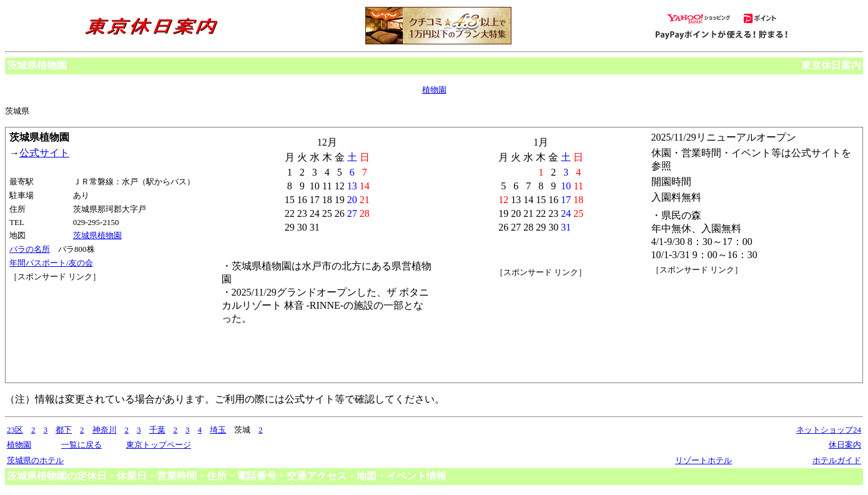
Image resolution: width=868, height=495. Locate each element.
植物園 (434, 90)
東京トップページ (159, 445)
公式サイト (44, 153)
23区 (15, 430)
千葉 (157, 430)
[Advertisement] (66, 329)
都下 (64, 430)
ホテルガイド (837, 460)
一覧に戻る (81, 445)
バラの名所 (30, 249)
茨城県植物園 (97, 235)
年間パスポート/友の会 (51, 263)
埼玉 (218, 430)
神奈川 (105, 430)
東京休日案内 (831, 65)
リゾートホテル (703, 460)
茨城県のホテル (35, 460)
